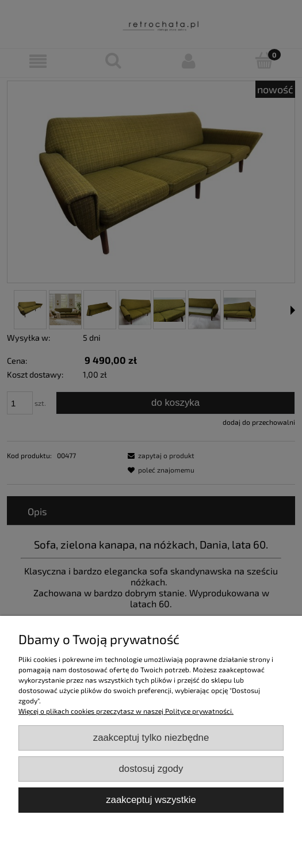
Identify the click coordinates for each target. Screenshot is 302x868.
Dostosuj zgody (151, 769)
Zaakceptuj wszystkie (151, 800)
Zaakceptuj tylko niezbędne (151, 738)
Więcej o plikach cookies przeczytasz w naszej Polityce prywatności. (126, 711)
